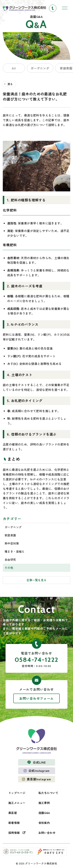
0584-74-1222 (36, 660)
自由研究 (10, 560)
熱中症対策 (12, 543)
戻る (10, 84)
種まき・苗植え (15, 551)
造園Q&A (44, 813)
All (14, 68)
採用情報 (14, 833)
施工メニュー (17, 803)
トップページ (17, 793)
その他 (9, 568)
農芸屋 (13, 813)
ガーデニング (40, 68)
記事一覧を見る (37, 580)
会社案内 (44, 823)
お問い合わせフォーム (36, 698)
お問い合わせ (47, 833)
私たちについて (48, 793)
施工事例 (44, 803)
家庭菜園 (10, 535)
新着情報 (14, 823)
